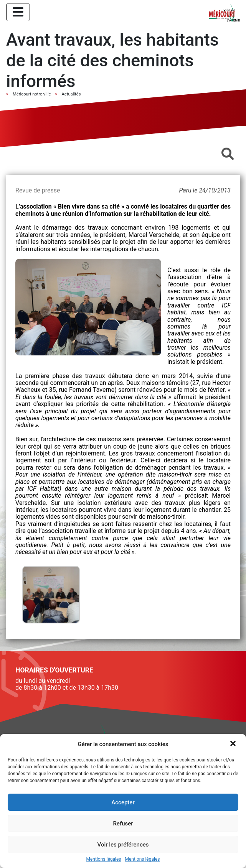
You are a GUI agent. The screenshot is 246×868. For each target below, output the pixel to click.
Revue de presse (38, 190)
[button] (234, 744)
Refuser (123, 824)
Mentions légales (104, 859)
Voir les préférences (123, 845)
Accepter (123, 802)
